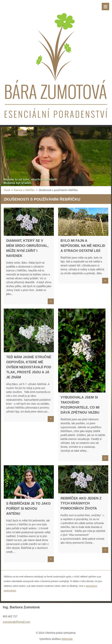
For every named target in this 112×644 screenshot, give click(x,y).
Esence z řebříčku (24, 190)
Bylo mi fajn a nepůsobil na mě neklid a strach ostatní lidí (83, 246)
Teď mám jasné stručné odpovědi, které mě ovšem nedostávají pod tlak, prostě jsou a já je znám (29, 367)
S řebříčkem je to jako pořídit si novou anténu (28, 509)
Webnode (67, 639)
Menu (105, 7)
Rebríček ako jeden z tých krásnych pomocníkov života (81, 503)
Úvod (7, 190)
